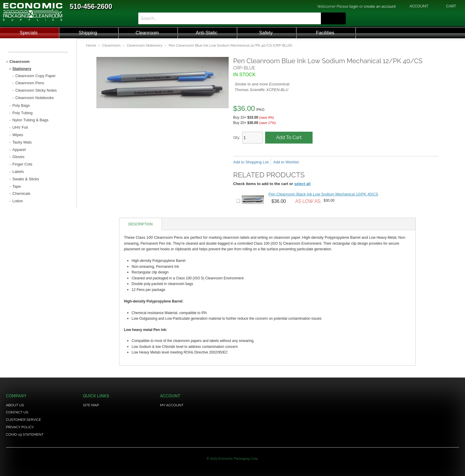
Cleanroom (147, 33)
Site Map (91, 405)
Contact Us (17, 412)
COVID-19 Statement (25, 434)
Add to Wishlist (286, 162)
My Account (172, 405)
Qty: (237, 137)
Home (91, 45)
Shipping (88, 33)
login (354, 6)
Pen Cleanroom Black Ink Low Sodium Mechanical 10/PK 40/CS (323, 194)
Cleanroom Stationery (145, 45)
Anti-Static (207, 33)
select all (302, 184)
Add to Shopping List (251, 162)
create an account (380, 6)
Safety (266, 33)
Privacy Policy (20, 427)
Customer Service (23, 420)
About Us (15, 405)
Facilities (325, 33)
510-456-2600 (91, 7)
